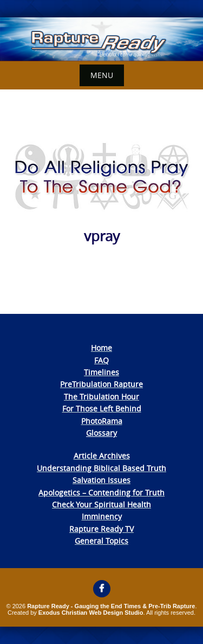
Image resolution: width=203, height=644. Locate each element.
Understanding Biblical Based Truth (101, 468)
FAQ (101, 360)
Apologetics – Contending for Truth (101, 492)
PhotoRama (102, 421)
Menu (102, 75)
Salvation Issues (101, 480)
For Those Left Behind (102, 408)
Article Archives (102, 456)
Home (101, 348)
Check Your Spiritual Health (101, 504)
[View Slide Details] (101, 39)
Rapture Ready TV (101, 529)
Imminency (102, 516)
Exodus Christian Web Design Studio (91, 613)
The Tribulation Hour (101, 397)
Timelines (101, 372)
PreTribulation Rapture (101, 384)
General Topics (101, 541)
